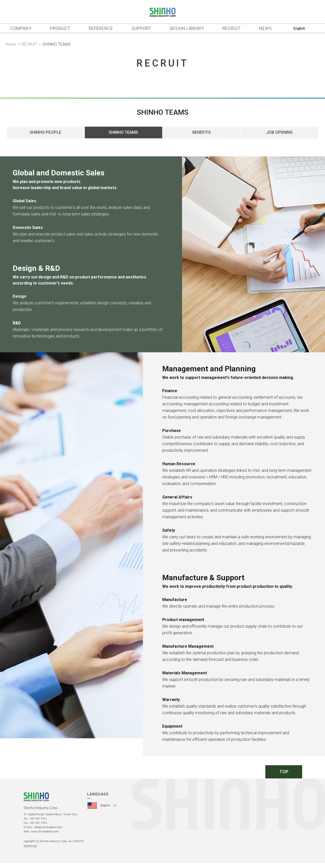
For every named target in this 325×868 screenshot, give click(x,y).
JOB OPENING (279, 134)
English (299, 28)
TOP (284, 774)
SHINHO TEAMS (124, 134)
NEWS (265, 28)
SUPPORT (141, 28)
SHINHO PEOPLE (45, 134)
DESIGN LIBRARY (187, 28)
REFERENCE (101, 28)
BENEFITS (201, 134)
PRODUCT (60, 28)
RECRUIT (231, 28)
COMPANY (21, 28)
